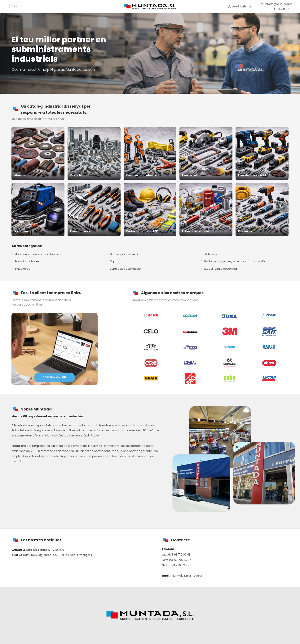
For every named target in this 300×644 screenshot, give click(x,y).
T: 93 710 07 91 (283, 9)
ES (15, 6)
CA (10, 6)
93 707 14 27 (183, 560)
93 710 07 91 (182, 555)
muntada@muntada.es (277, 4)
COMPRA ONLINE (55, 377)
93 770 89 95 (180, 565)
